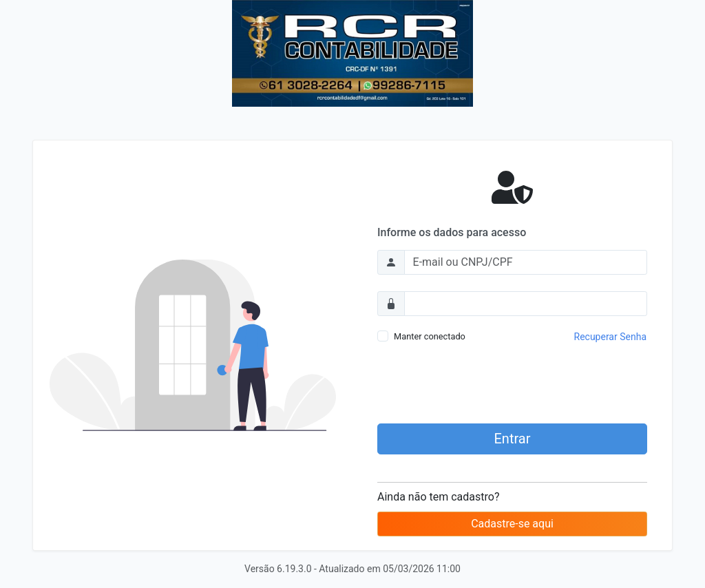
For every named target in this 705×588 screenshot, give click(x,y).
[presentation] (512, 386)
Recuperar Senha (610, 337)
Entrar (513, 439)
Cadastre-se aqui (512, 524)
